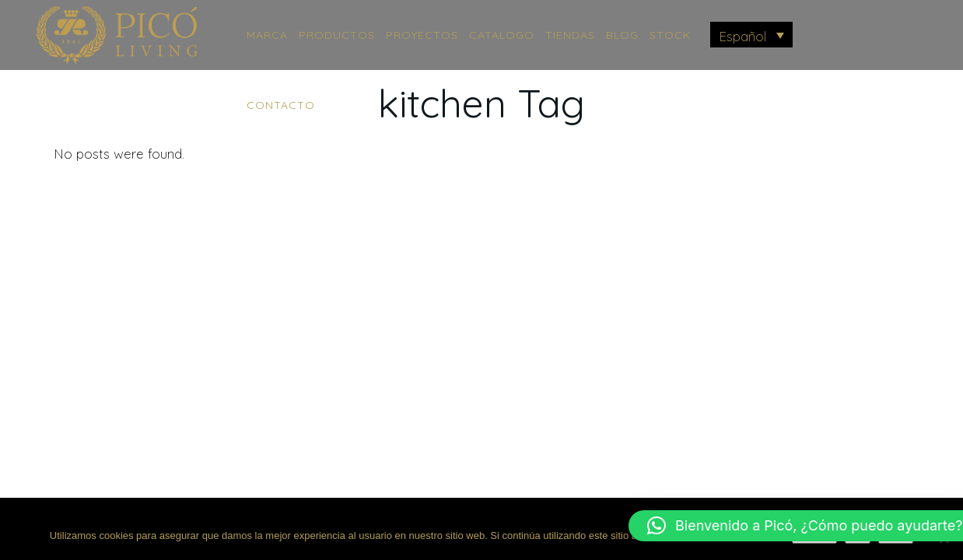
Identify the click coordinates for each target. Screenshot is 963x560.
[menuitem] (752, 35)
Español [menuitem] (742, 36)
